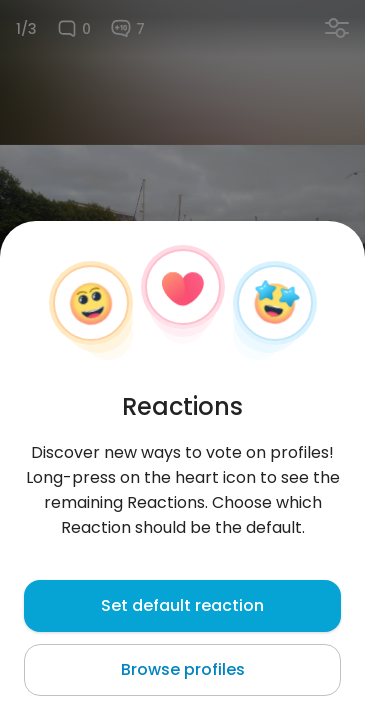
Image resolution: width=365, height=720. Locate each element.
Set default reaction (182, 605)
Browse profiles (183, 669)
